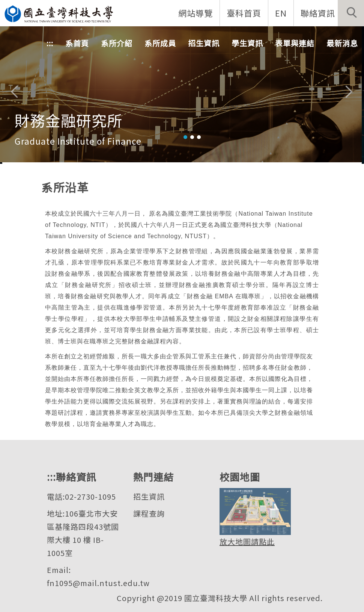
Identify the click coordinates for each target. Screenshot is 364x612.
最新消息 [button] (342, 43)
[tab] (185, 137)
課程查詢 (149, 513)
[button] (351, 13)
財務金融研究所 (68, 120)
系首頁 (77, 43)
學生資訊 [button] (247, 43)
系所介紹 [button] (117, 43)
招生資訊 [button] (204, 43)
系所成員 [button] (160, 43)
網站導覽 (195, 13)
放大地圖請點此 (247, 542)
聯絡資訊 (317, 13)
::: (50, 43)
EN (281, 13)
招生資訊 (149, 496)
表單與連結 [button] (295, 43)
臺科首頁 (244, 13)
